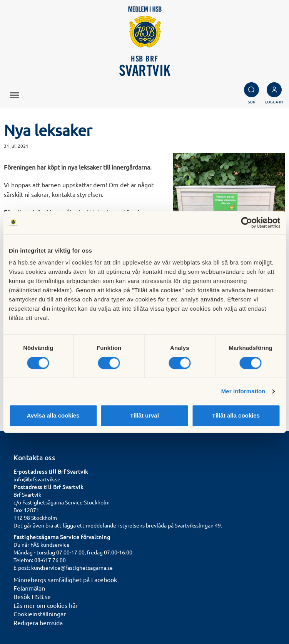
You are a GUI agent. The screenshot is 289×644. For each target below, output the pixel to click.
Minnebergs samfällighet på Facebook (65, 579)
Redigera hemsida (38, 622)
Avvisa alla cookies (53, 415)
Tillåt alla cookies (236, 415)
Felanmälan (29, 588)
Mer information (243, 391)
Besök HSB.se (32, 596)
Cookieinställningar (40, 614)
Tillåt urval (144, 415)
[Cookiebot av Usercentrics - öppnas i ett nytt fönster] (246, 223)
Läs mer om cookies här (46, 605)
